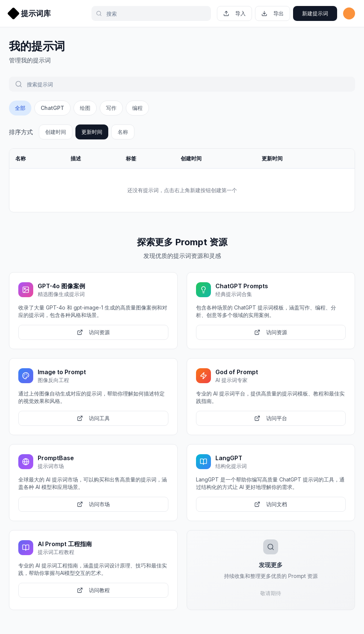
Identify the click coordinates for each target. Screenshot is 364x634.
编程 (137, 108)
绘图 (85, 108)
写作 (111, 108)
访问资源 (93, 332)
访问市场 (93, 504)
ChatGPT (52, 108)
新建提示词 (315, 13)
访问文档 (271, 504)
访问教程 (93, 590)
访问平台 (271, 418)
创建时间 (56, 132)
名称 (123, 132)
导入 (234, 13)
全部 (20, 108)
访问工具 (93, 418)
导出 (273, 13)
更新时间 (92, 132)
